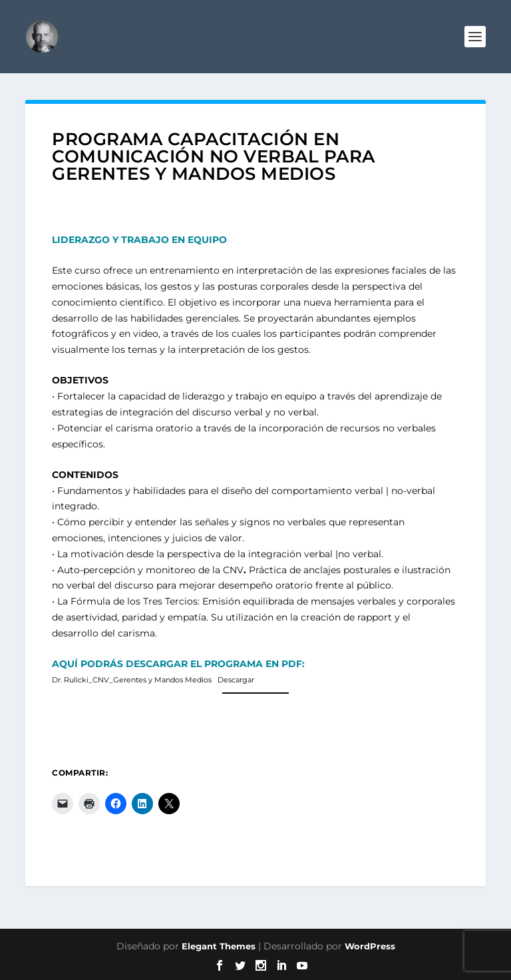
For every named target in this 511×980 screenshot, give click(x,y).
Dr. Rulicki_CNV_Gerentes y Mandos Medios (132, 680)
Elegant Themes (219, 946)
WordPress (370, 946)
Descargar (236, 680)
